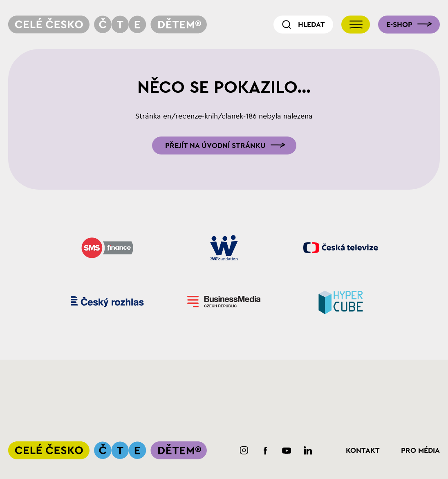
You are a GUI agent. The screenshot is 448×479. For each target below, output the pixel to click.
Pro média (420, 450)
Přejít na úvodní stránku (215, 145)
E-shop (399, 25)
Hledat (311, 25)
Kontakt (363, 450)
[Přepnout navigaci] (356, 25)
